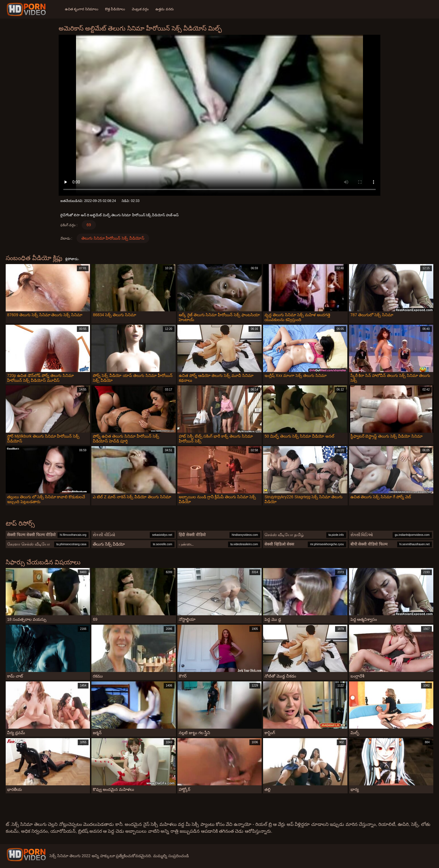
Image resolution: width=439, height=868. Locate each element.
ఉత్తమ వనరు (164, 9)
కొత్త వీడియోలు (115, 9)
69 (89, 225)
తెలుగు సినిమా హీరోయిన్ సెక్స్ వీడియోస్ (113, 238)
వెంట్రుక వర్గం (140, 9)
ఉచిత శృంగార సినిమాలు (82, 9)
